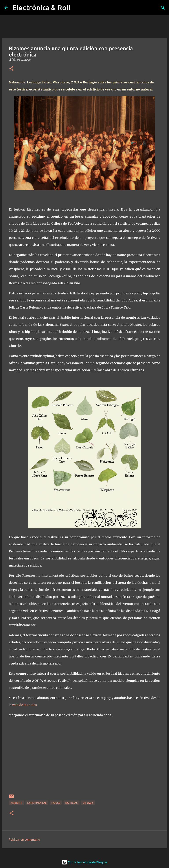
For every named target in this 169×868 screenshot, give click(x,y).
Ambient (16, 803)
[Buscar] (163, 8)
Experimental (37, 803)
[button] (11, 69)
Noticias (72, 803)
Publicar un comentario (24, 840)
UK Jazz (88, 803)
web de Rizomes (24, 705)
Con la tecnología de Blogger (85, 862)
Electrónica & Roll (41, 8)
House (56, 803)
